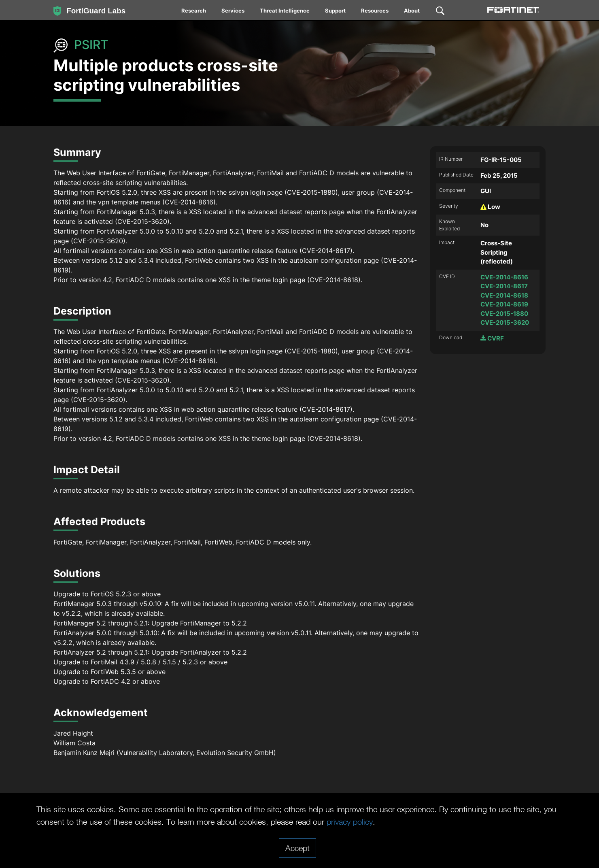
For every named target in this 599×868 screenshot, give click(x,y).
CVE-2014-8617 (504, 286)
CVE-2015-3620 (505, 322)
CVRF (492, 338)
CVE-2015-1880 (504, 314)
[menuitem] (194, 12)
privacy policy (350, 821)
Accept (297, 848)
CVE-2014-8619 (504, 304)
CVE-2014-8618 (504, 295)
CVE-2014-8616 (504, 277)
